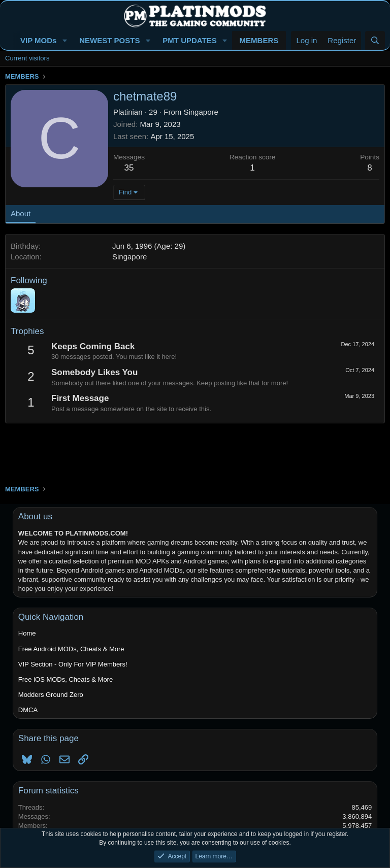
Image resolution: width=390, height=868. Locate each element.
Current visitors (27, 58)
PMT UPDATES (189, 40)
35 (129, 168)
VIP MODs (38, 40)
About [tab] (21, 213)
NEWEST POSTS (109, 40)
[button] (64, 40)
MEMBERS (259, 40)
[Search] (375, 40)
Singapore (201, 112)
